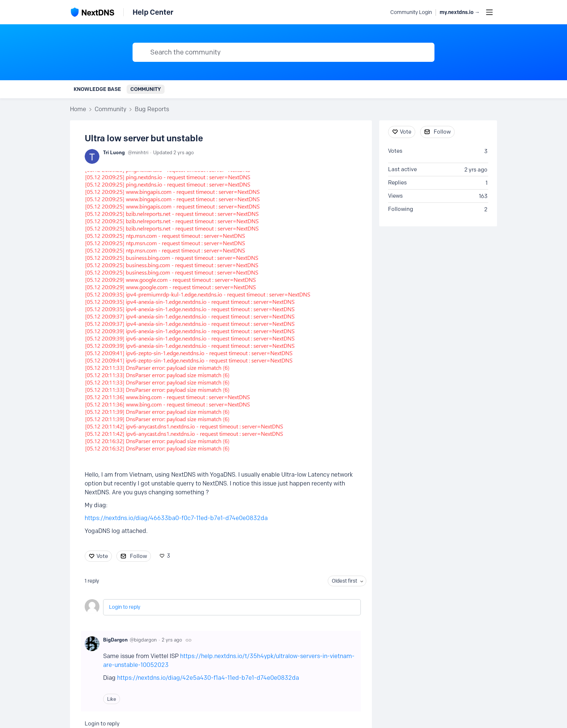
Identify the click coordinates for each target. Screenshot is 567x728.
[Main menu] (489, 12)
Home (78, 109)
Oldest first (344, 581)
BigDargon (115, 640)
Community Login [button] (411, 12)
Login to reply (125, 607)
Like (112, 699)
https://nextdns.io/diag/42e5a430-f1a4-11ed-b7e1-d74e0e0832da (208, 678)
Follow (138, 556)
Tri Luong (114, 152)
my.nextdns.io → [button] (460, 12)
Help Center (153, 12)
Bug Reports (152, 109)
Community (146, 89)
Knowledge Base (97, 89)
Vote (102, 556)
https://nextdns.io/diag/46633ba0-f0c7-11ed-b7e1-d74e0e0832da (176, 518)
